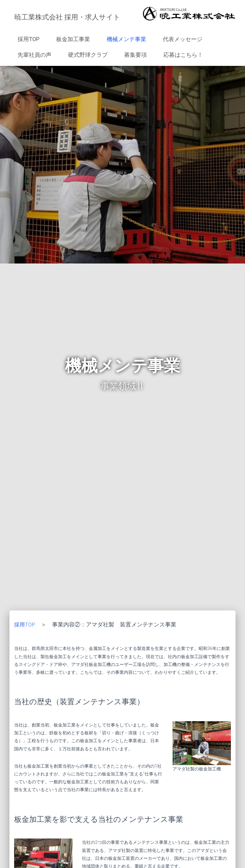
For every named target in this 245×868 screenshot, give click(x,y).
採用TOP (29, 39)
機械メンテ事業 (126, 39)
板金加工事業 (73, 39)
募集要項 (136, 55)
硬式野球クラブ (88, 55)
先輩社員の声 (35, 55)
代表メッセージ (183, 39)
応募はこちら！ (183, 55)
